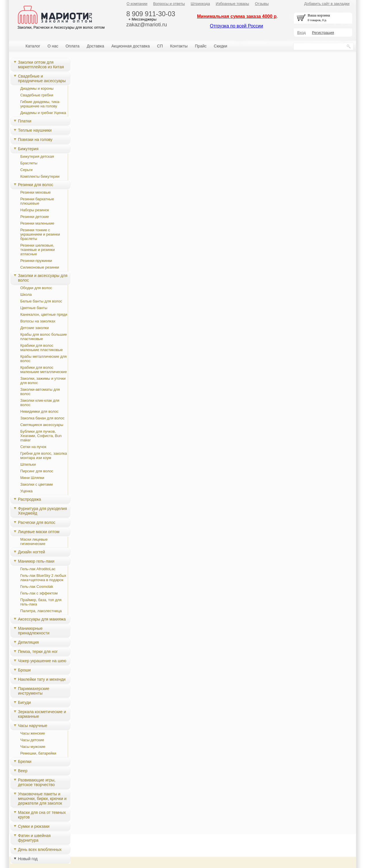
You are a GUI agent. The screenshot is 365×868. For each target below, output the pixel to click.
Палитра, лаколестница (41, 611)
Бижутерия (28, 149)
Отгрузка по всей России (236, 26)
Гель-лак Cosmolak (37, 587)
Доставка (95, 46)
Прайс (201, 46)
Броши (24, 670)
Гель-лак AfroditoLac (38, 569)
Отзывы (262, 4)
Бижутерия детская (37, 156)
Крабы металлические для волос (43, 359)
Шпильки (28, 464)
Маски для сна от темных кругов (42, 815)
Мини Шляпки (32, 478)
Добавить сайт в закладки (327, 4)
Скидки (220, 46)
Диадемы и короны (37, 88)
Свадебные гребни (37, 95)
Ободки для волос (36, 288)
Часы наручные (33, 726)
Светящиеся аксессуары (42, 425)
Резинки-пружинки (36, 261)
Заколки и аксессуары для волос (43, 278)
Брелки (25, 761)
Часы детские (32, 740)
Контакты (179, 46)
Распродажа (30, 499)
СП (160, 46)
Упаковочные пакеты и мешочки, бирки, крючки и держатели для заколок (42, 799)
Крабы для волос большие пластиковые (44, 337)
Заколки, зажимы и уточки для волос (43, 381)
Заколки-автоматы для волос (40, 392)
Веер (23, 771)
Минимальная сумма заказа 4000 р (237, 16)
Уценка (27, 491)
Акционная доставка (131, 46)
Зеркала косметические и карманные (42, 714)
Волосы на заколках (38, 321)
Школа (26, 294)
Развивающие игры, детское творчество (37, 782)
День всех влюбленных (40, 849)
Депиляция (28, 642)
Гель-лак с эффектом (39, 593)
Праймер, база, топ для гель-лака (41, 602)
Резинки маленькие (37, 223)
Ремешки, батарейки (38, 753)
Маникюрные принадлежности (34, 631)
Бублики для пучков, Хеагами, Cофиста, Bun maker (41, 436)
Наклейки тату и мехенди (42, 679)
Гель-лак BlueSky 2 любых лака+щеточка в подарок (43, 578)
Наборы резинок (35, 210)
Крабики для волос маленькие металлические (44, 370)
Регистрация (323, 33)
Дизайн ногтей (31, 552)
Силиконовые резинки (40, 267)
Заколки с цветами (36, 484)
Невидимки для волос (39, 411)
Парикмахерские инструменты (34, 691)
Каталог (33, 46)
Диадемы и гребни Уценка (43, 113)
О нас (53, 46)
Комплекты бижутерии (40, 176)
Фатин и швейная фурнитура (34, 838)
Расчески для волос (37, 522)
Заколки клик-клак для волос (40, 403)
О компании (137, 4)
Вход (301, 33)
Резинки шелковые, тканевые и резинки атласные (38, 250)
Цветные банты (34, 308)
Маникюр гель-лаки (36, 561)
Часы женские (33, 733)
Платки (25, 121)
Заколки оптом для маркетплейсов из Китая (41, 65)
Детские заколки (34, 328)
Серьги (27, 170)
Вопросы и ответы (169, 4)
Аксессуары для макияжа (42, 619)
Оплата (72, 46)
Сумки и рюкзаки (34, 826)
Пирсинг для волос (37, 471)
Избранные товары (232, 4)
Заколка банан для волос (42, 418)
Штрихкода (200, 4)
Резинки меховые (35, 192)
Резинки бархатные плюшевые (37, 201)
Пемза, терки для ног (38, 652)
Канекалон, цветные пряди (44, 314)
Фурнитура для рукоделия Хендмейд (42, 511)
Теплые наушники (35, 130)
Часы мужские (33, 747)
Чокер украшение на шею (42, 661)
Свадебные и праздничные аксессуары (42, 78)
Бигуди (24, 702)
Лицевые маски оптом (39, 532)
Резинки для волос (36, 185)
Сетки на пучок (33, 447)
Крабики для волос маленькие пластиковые (42, 348)
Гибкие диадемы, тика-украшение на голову (40, 104)
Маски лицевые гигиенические (34, 542)
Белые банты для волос (41, 301)
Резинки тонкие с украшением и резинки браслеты (40, 234)
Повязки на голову (35, 140)
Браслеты (29, 163)
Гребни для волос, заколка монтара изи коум (44, 456)
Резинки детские (35, 217)
